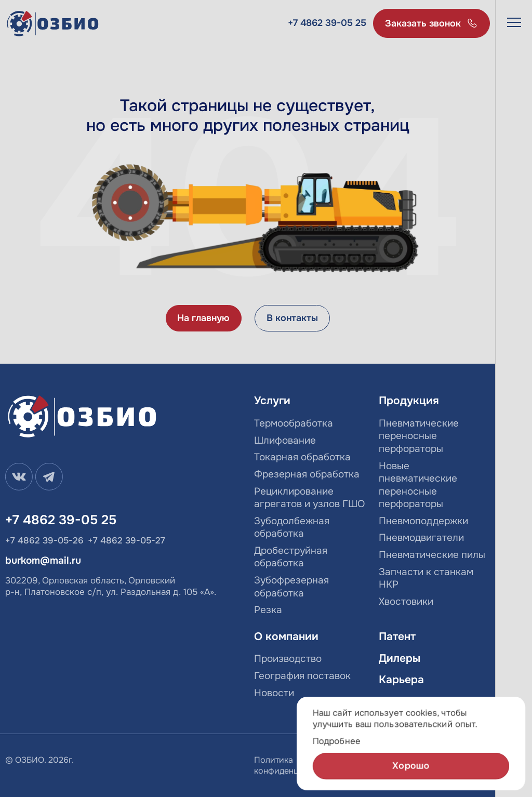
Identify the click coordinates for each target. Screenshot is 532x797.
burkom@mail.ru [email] (43, 561)
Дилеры (400, 659)
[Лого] (53, 24)
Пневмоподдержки (423, 521)
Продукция (409, 401)
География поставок (302, 676)
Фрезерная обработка (307, 474)
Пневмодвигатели (421, 538)
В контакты (292, 318)
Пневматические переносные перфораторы (419, 436)
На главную (203, 318)
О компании (286, 637)
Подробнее (337, 742)
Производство (288, 659)
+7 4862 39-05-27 (127, 541)
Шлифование (285, 441)
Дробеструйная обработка (291, 557)
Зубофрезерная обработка (291, 587)
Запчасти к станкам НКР (426, 579)
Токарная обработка (302, 457)
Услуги (272, 401)
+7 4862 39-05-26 (44, 541)
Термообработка (294, 423)
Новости (274, 693)
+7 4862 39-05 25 (327, 23)
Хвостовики (406, 602)
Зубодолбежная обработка (292, 528)
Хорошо (411, 766)
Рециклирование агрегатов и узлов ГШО (309, 498)
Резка (268, 610)
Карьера (401, 680)
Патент (397, 637)
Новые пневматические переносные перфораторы (418, 485)
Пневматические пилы (432, 555)
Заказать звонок (423, 23)
